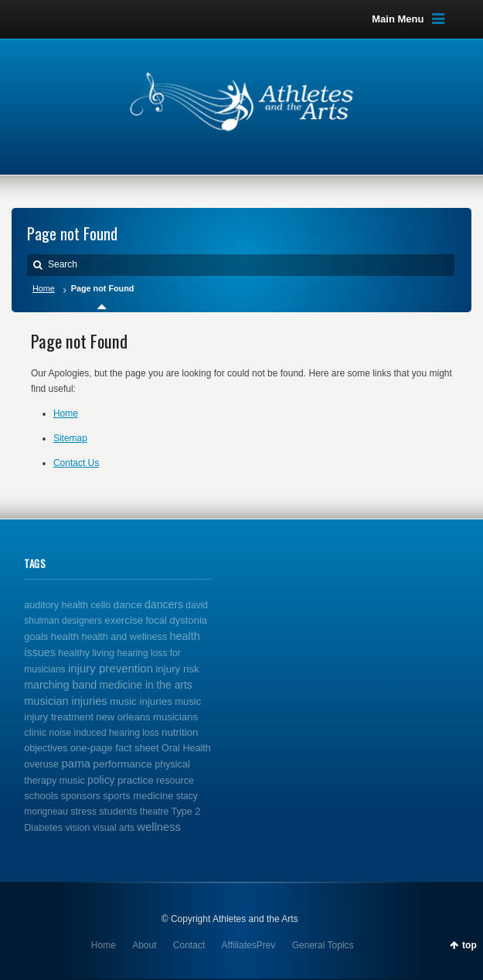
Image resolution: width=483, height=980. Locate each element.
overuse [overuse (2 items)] (41, 764)
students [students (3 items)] (118, 811)
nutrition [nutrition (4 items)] (180, 732)
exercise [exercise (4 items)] (124, 620)
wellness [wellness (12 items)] (159, 827)
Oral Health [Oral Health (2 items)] (186, 748)
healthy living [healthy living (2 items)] (86, 653)
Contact (189, 945)
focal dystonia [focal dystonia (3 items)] (176, 620)
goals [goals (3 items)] (36, 636)
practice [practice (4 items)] (136, 780)
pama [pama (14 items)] (76, 763)
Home (44, 288)
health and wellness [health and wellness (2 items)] (124, 637)
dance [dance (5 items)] (128, 605)
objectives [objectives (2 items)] (46, 748)
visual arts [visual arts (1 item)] (114, 828)
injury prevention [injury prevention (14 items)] (111, 668)
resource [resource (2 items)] (175, 781)
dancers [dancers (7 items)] (164, 604)
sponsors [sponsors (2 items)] (81, 796)
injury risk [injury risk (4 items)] (177, 669)
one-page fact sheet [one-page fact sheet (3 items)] (115, 748)
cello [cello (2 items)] (100, 605)
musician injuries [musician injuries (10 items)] (65, 701)
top (469, 945)
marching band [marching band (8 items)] (60, 685)
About (144, 945)
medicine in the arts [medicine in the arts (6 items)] (146, 685)
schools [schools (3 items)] (41, 796)
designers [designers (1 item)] (82, 621)
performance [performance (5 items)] (122, 764)
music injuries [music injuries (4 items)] (141, 701)
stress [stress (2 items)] (83, 812)
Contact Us (76, 463)
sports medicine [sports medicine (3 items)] (138, 796)
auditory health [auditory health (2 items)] (56, 605)
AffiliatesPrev (249, 945)
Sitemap (70, 438)
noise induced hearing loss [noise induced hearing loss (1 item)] (104, 733)
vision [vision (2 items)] (77, 828)
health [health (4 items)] (65, 636)
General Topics (323, 945)
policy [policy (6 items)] (101, 780)
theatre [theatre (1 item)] (154, 812)
